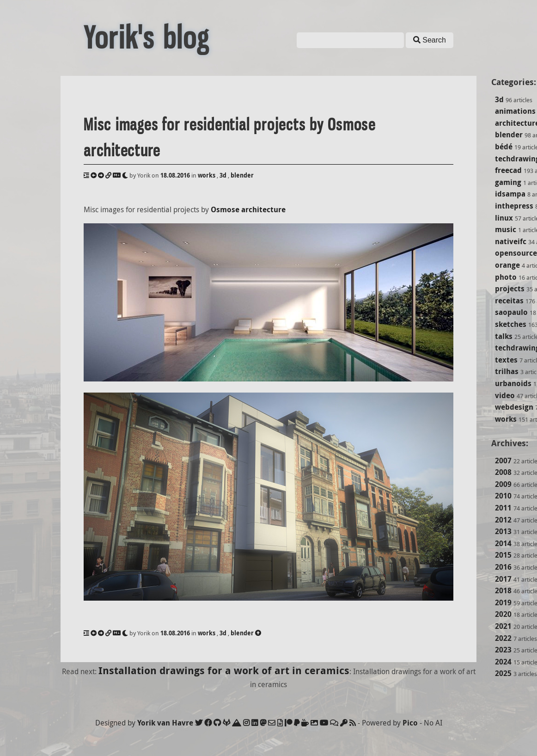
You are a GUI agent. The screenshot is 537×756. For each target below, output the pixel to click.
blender (509, 135)
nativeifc (511, 241)
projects (510, 289)
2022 (503, 638)
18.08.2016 (175, 175)
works (506, 419)
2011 (503, 508)
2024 (503, 662)
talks (504, 336)
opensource (516, 253)
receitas (509, 301)
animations (515, 111)
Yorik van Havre (165, 723)
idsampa (510, 194)
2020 (503, 614)
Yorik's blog (146, 38)
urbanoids (513, 383)
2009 (503, 484)
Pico (410, 723)
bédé (504, 147)
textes (506, 360)
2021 (503, 626)
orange (507, 265)
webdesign (514, 407)
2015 (503, 555)
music (506, 229)
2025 (503, 673)
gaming (508, 182)
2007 (503, 461)
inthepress (514, 206)
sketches (511, 324)
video (505, 395)
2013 (503, 531)
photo (506, 277)
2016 (503, 567)
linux (504, 218)
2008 (503, 472)
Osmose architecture (248, 209)
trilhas (507, 371)
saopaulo (511, 312)
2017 (503, 579)
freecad (508, 170)
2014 (503, 543)
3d (499, 99)
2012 (503, 520)
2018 (503, 590)
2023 (503, 650)
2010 (503, 496)
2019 (503, 602)
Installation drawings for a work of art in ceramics (224, 670)
